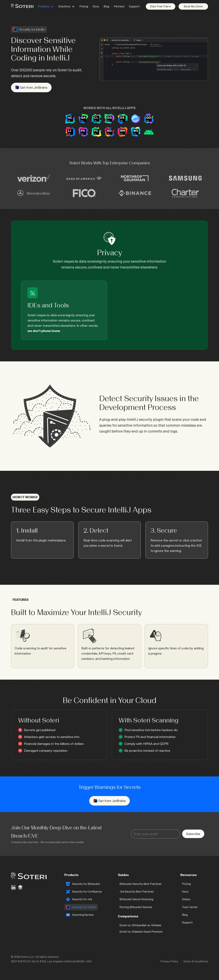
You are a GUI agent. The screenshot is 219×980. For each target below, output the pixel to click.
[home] (22, 5)
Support (134, 6)
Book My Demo (193, 6)
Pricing (84, 6)
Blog (106, 6)
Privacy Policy (169, 961)
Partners (119, 6)
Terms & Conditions (196, 961)
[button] (46, 6)
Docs (96, 6)
